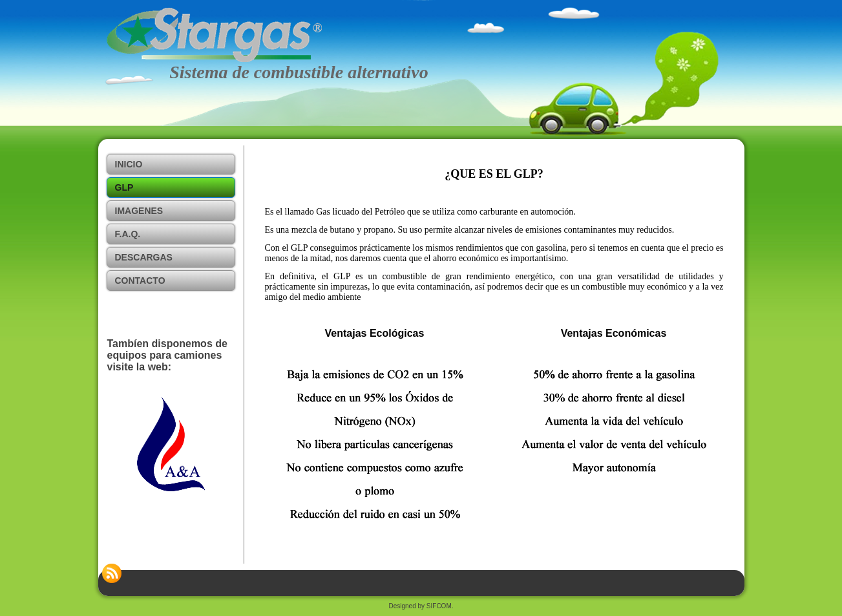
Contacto (140, 281)
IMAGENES (139, 211)
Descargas (144, 257)
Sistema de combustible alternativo (299, 72)
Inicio (129, 164)
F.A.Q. (128, 234)
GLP (124, 187)
